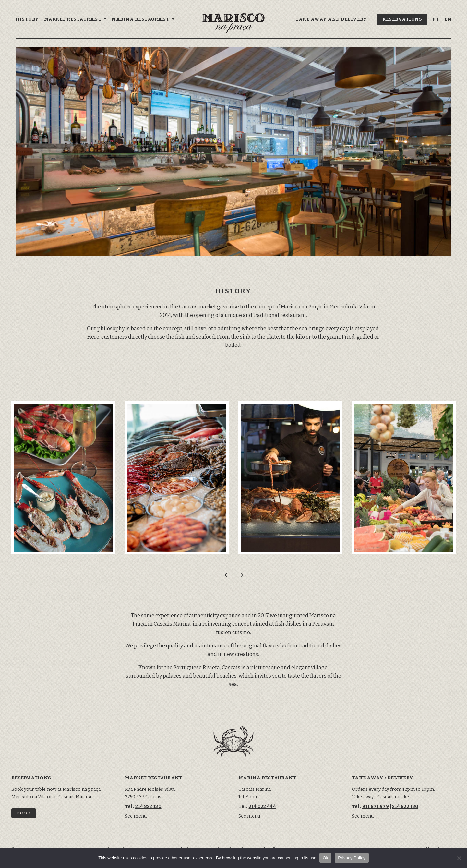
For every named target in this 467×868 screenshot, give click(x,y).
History (27, 19)
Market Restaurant (73, 19)
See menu (136, 816)
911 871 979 (376, 807)
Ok (325, 858)
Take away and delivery (331, 19)
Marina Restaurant (141, 19)
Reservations (402, 19)
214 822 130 (148, 807)
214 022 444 (262, 807)
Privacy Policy (352, 858)
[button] (227, 575)
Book (24, 813)
